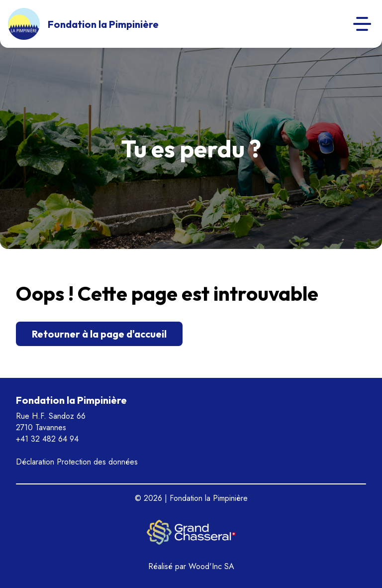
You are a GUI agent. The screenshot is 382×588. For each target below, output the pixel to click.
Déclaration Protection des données (77, 462)
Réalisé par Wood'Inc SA (191, 566)
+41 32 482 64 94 (47, 439)
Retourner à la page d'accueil (99, 334)
